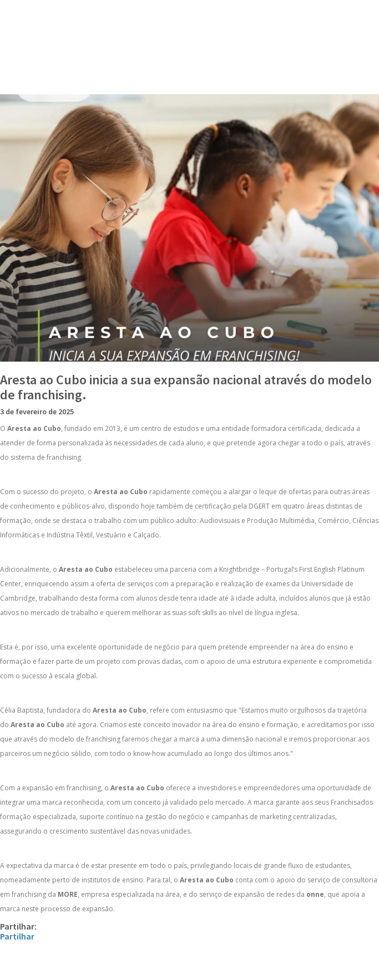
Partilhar (17, 936)
